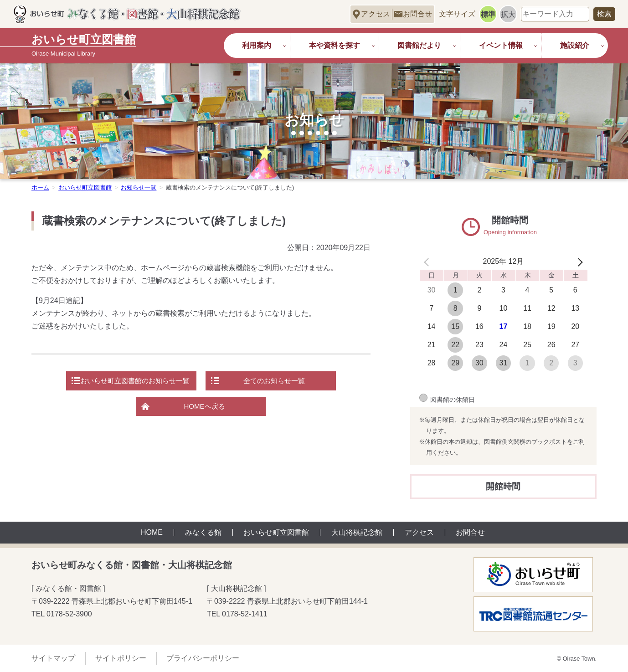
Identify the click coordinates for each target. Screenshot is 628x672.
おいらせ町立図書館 (85, 187)
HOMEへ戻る (205, 409)
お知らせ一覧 (139, 187)
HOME (152, 533)
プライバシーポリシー (203, 658)
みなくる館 (203, 533)
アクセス (376, 14)
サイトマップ (53, 658)
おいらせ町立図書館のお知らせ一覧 (131, 382)
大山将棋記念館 (357, 533)
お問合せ (417, 14)
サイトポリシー (121, 658)
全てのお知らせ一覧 (278, 382)
